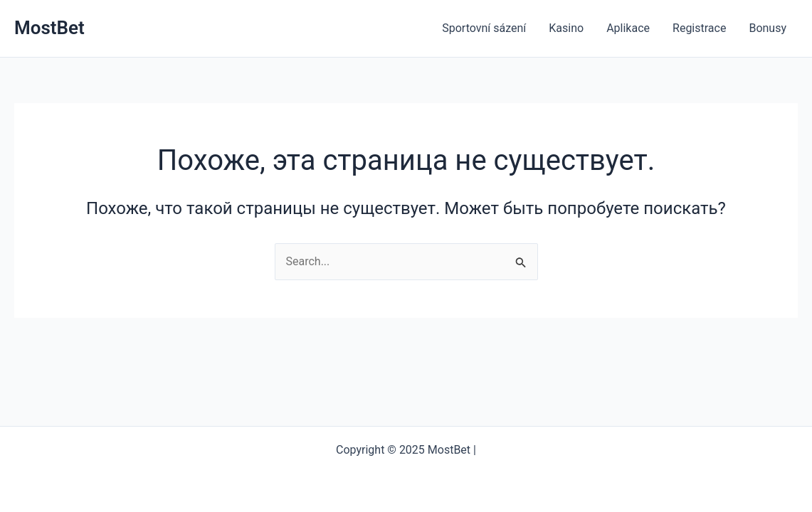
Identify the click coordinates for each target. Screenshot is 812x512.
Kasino (566, 28)
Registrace (699, 28)
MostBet (49, 28)
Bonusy (768, 28)
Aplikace (628, 28)
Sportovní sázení (484, 28)
